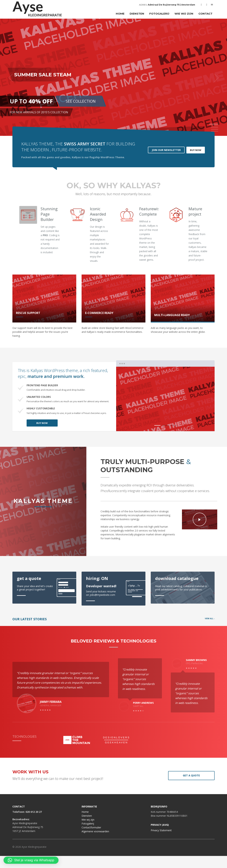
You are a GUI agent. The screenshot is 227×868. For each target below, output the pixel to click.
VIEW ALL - (210, 619)
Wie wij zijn (88, 832)
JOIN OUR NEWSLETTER (166, 150)
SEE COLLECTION (81, 101)
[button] (31, 860)
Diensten (87, 828)
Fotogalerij (88, 836)
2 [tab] (165, 425)
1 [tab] (157, 425)
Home (85, 824)
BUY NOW (196, 150)
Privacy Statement (161, 842)
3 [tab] (173, 425)
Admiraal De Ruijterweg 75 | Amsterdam (171, 5)
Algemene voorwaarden (95, 843)
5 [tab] (215, 131)
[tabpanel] (113, 78)
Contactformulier (91, 839)
